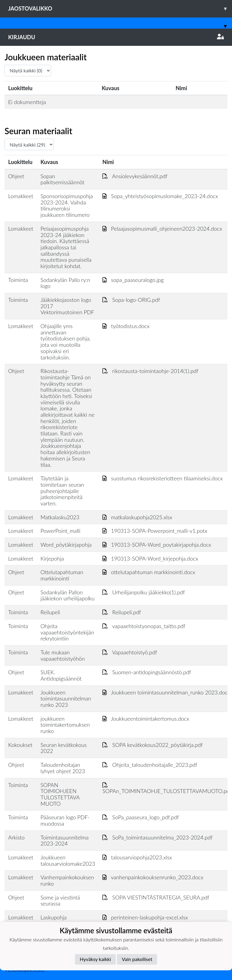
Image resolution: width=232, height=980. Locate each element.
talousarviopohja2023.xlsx (137, 857)
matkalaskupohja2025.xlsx (137, 517)
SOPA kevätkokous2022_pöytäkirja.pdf (153, 745)
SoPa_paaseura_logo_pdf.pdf (141, 817)
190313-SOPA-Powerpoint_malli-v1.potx (155, 531)
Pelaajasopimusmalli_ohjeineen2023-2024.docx (162, 229)
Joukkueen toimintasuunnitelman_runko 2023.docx (166, 692)
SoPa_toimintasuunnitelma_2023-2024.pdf (158, 837)
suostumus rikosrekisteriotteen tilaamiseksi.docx (163, 478)
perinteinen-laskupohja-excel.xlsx (145, 917)
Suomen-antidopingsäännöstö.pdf (147, 672)
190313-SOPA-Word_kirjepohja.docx (150, 558)
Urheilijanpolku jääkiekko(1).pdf (144, 592)
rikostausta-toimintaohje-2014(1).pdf (150, 371)
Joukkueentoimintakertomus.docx (146, 719)
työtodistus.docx (126, 326)
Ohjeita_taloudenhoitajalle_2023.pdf (150, 765)
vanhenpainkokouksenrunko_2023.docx (153, 877)
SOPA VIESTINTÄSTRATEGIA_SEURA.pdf (156, 897)
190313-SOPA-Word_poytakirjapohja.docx (157, 545)
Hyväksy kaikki (95, 959)
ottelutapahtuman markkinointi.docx (149, 572)
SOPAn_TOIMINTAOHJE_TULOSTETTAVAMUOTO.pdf (167, 788)
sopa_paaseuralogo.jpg (133, 280)
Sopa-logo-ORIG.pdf (131, 300)
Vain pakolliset (137, 959)
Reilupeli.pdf (122, 612)
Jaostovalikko (120, 9)
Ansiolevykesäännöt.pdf (135, 176)
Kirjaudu (116, 37)
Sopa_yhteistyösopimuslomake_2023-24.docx (160, 196)
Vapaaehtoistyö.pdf (130, 652)
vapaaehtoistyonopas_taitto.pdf (144, 626)
